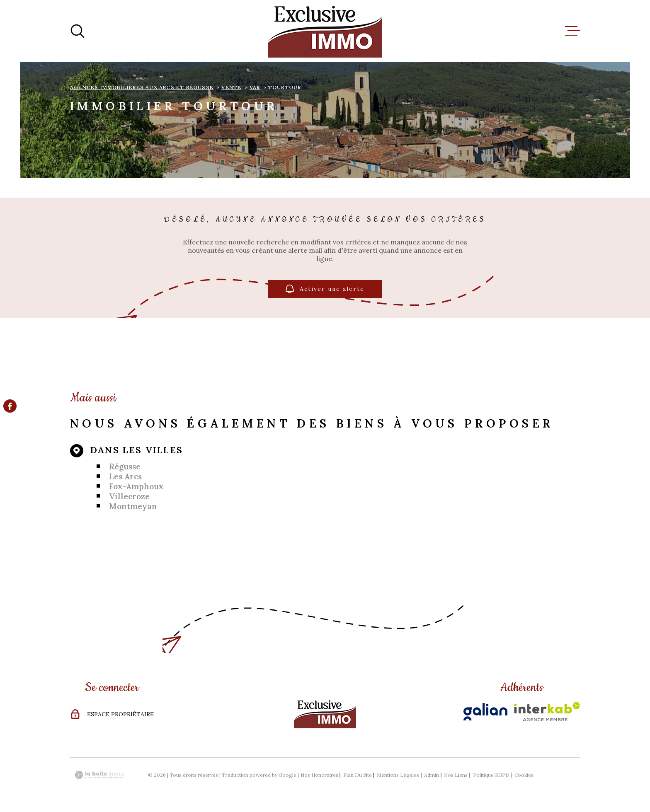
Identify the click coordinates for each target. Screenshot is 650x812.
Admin (432, 775)
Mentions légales (398, 775)
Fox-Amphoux (136, 486)
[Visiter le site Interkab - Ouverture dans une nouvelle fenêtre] (547, 712)
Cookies (524, 775)
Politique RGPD (491, 775)
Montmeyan (133, 506)
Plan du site (358, 775)
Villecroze (129, 496)
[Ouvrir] (78, 31)
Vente (231, 87)
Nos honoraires (319, 775)
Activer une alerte (325, 289)
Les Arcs (125, 476)
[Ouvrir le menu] (572, 31)
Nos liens (456, 775)
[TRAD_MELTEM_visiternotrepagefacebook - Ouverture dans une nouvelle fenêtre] (10, 406)
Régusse (125, 466)
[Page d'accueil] (325, 31)
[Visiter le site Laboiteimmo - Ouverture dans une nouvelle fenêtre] (99, 775)
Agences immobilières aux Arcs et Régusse (142, 87)
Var (255, 87)
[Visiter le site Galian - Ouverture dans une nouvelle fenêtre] (485, 712)
